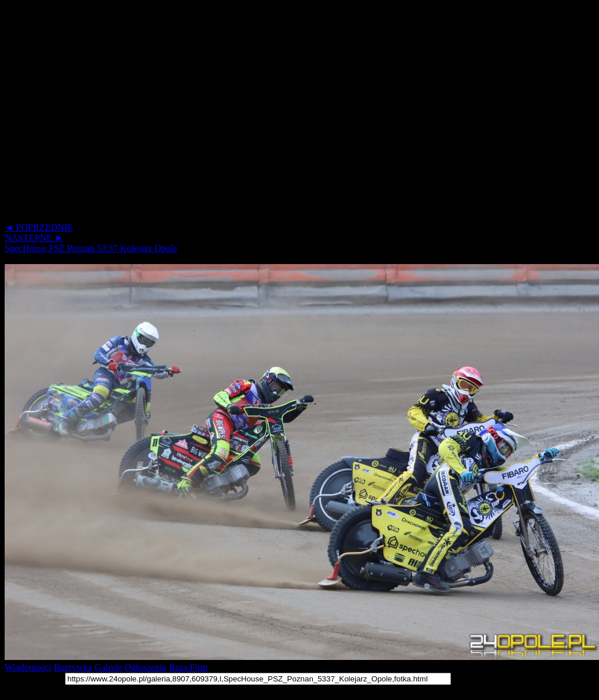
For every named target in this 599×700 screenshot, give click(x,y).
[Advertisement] (109, 113)
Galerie (108, 667)
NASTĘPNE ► (34, 238)
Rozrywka (73, 667)
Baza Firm (188, 667)
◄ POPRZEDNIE (39, 227)
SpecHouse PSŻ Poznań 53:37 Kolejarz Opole (91, 248)
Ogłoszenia (145, 667)
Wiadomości (28, 667)
